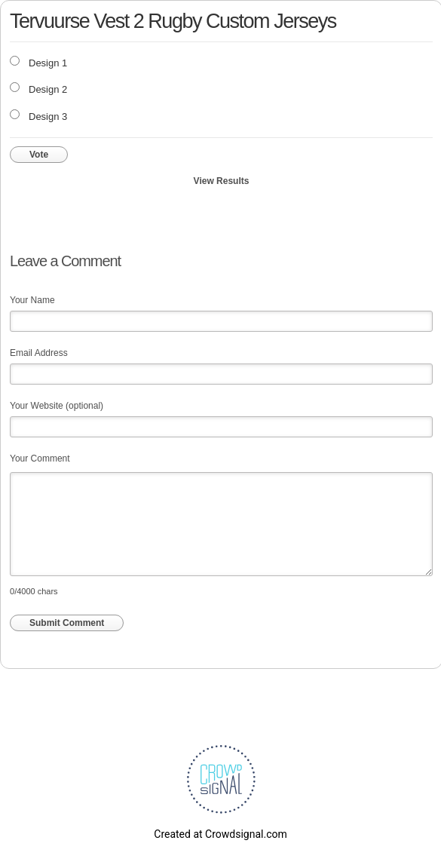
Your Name (32, 300)
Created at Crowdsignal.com (220, 834)
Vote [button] (39, 155)
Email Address (39, 353)
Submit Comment (67, 623)
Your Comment (40, 459)
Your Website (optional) (57, 406)
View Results (222, 181)
